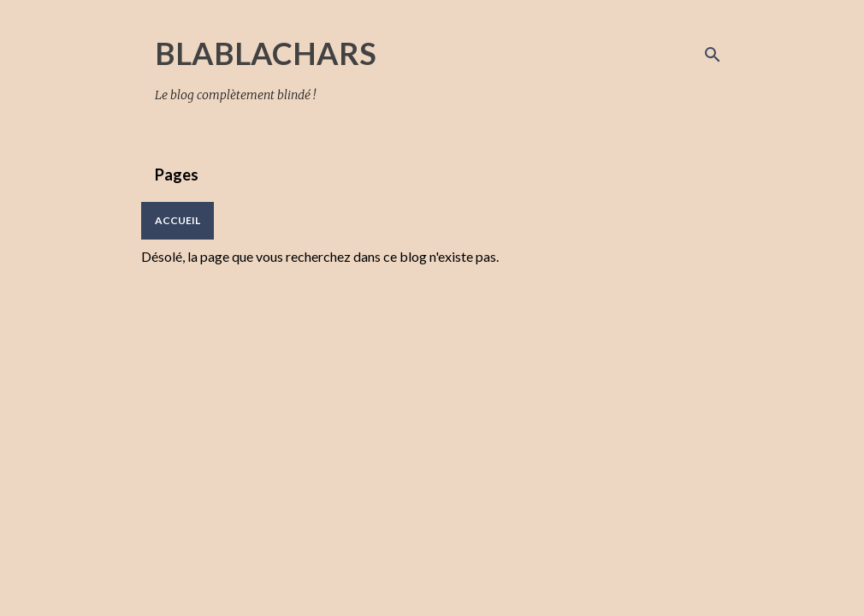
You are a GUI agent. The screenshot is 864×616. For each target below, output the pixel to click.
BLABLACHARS (266, 53)
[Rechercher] (713, 55)
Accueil (178, 220)
